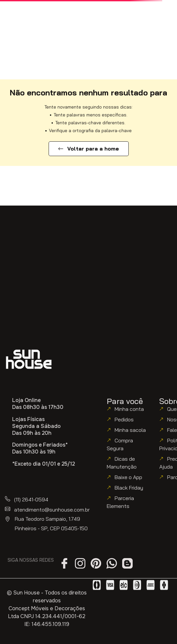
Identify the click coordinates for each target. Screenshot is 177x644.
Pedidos (124, 419)
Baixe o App (128, 477)
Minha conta (129, 409)
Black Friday (129, 488)
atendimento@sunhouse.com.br (52, 510)
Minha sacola (130, 430)
